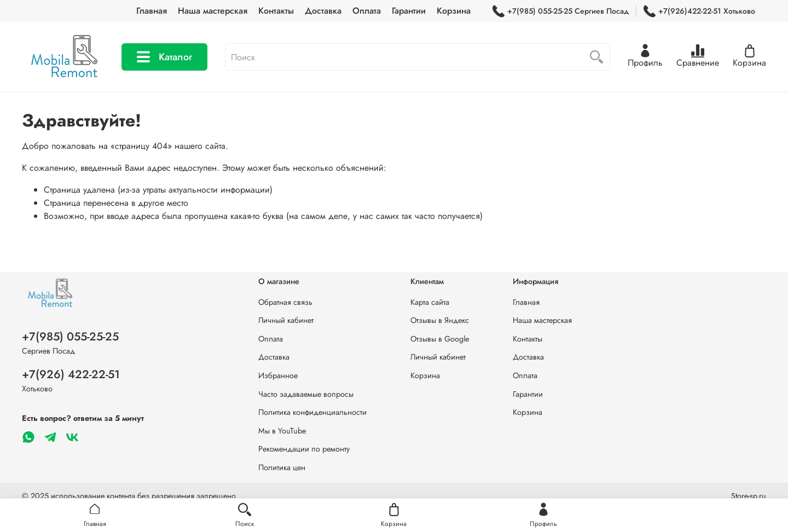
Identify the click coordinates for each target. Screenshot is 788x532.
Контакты (276, 11)
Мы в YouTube (282, 431)
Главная (152, 11)
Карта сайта (430, 302)
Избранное (278, 375)
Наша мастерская (213, 11)
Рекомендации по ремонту (304, 449)
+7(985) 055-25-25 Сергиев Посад (561, 11)
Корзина (454, 11)
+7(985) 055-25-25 (70, 337)
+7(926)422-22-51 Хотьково (699, 11)
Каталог (164, 57)
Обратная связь (285, 302)
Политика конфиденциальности (312, 412)
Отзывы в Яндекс (440, 320)
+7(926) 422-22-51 (71, 374)
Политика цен (282, 467)
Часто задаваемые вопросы (306, 394)
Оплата (367, 11)
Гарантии (409, 11)
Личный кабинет (286, 320)
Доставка (323, 11)
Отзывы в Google (440, 339)
